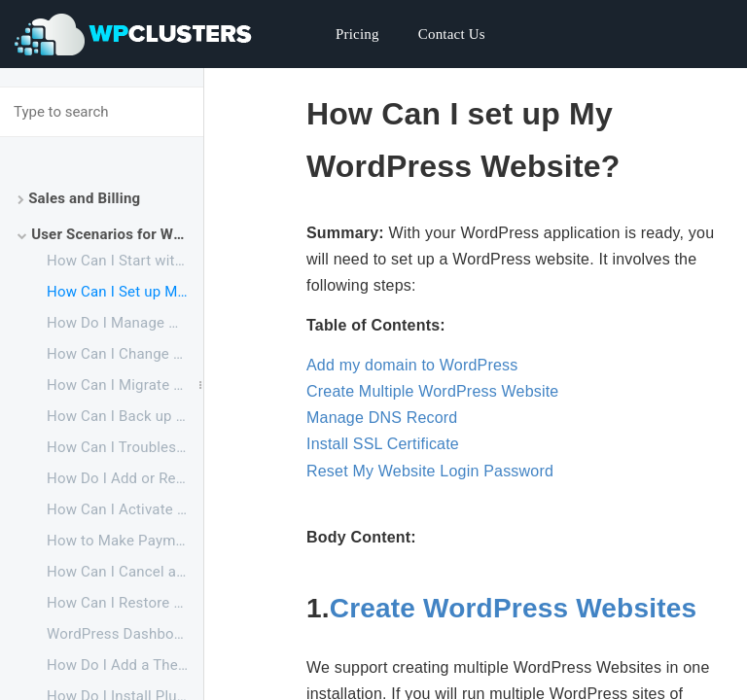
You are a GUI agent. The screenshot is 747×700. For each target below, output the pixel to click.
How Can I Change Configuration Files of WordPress (125, 354)
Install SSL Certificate (383, 444)
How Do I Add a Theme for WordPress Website (125, 665)
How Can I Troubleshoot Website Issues (125, 447)
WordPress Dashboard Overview (125, 634)
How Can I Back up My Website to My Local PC (125, 416)
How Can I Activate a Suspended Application (125, 509)
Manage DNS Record (382, 418)
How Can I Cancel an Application (125, 572)
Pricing (357, 34)
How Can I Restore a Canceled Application (125, 603)
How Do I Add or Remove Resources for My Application (125, 478)
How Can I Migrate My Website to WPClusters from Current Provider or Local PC (125, 385)
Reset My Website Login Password (430, 471)
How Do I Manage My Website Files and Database (125, 323)
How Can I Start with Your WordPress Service (125, 261)
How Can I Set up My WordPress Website (125, 292)
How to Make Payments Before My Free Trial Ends (125, 541)
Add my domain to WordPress (412, 365)
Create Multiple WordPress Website (432, 391)
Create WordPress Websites (513, 608)
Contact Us (452, 34)
